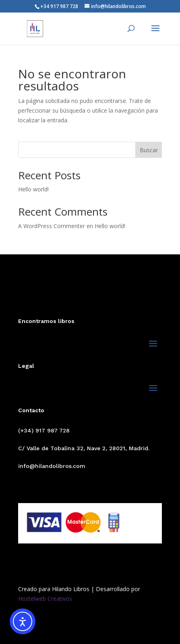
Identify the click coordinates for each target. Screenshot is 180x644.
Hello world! (33, 189)
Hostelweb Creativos (45, 599)
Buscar (149, 150)
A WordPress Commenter (52, 226)
